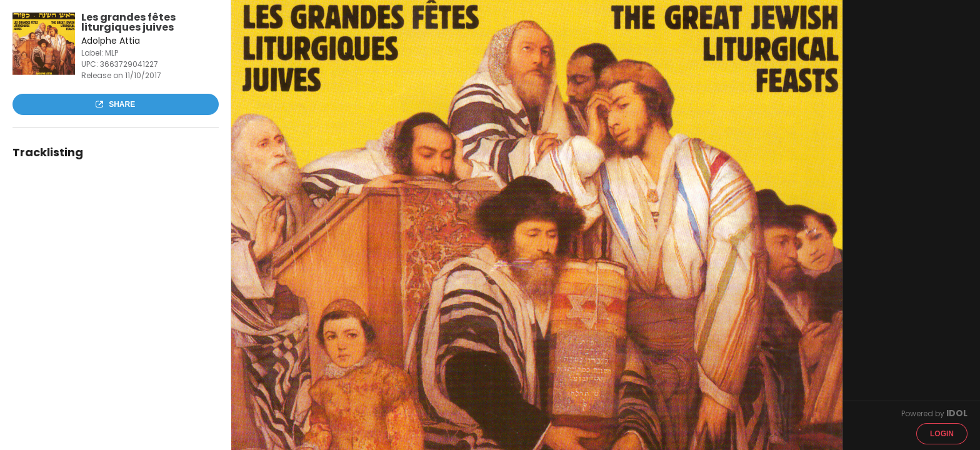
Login (942, 434)
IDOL (957, 413)
